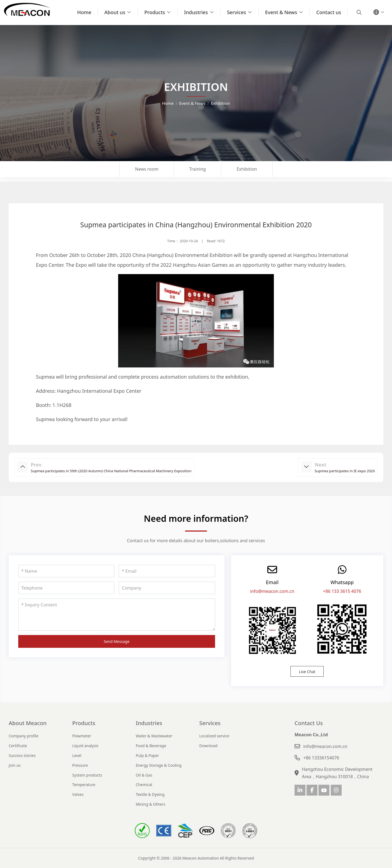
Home (84, 12)
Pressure (80, 765)
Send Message (117, 641)
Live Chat (307, 672)
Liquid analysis (85, 746)
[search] (358, 12)
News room (147, 169)
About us (115, 12)
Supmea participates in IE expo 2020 (345, 471)
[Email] (167, 571)
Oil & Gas (144, 775)
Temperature (84, 785)
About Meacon (28, 723)
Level (77, 755)
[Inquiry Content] (117, 615)
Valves (78, 794)
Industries (196, 12)
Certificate (18, 746)
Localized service (214, 736)
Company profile (24, 736)
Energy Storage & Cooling (159, 765)
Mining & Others (151, 804)
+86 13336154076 (321, 758)
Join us (15, 765)
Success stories (22, 755)
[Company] (167, 588)
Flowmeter (82, 736)
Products (155, 12)
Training (197, 169)
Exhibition (247, 169)
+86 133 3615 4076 (342, 591)
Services (237, 12)
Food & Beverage (151, 746)
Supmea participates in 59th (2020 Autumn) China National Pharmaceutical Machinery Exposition (111, 471)
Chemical (144, 785)
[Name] (66, 571)
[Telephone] (66, 588)
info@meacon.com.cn (272, 591)
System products (87, 775)
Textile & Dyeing (150, 794)
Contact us (329, 12)
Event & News (281, 12)
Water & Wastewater (154, 736)
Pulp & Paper (147, 755)
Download (208, 746)
